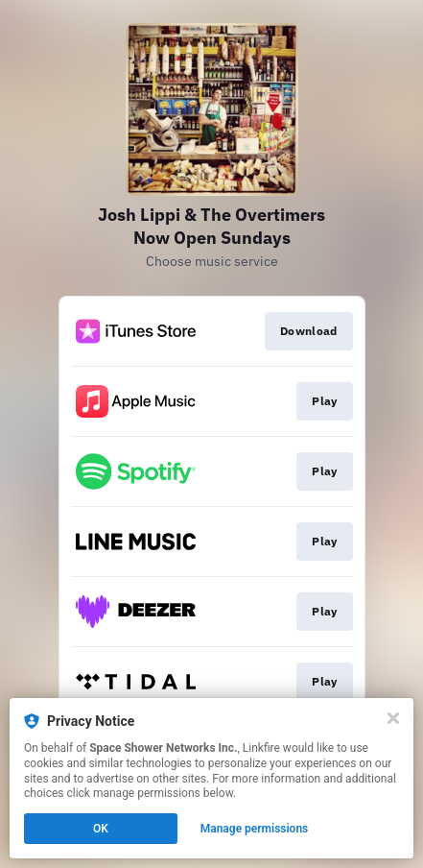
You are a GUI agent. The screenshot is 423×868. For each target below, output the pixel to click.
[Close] (393, 718)
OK (101, 829)
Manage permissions (255, 829)
